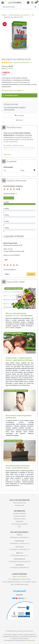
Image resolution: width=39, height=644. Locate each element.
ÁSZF (19, 527)
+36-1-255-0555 (22, 577)
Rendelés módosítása (19, 514)
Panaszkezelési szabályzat (19, 524)
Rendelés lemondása (20, 516)
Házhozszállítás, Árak (19, 503)
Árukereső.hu (19, 595)
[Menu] (28, 3)
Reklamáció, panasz (19, 519)
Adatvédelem (19, 521)
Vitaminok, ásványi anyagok (14, 289)
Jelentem (31, 274)
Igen (6, 260)
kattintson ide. (31, 640)
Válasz (7, 274)
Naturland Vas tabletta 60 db (13, 245)
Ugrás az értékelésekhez (22, 63)
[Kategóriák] (3, 3)
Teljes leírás (7, 155)
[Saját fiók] (32, 3)
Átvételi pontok (20, 505)
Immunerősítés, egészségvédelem (16, 391)
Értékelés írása (9, 198)
